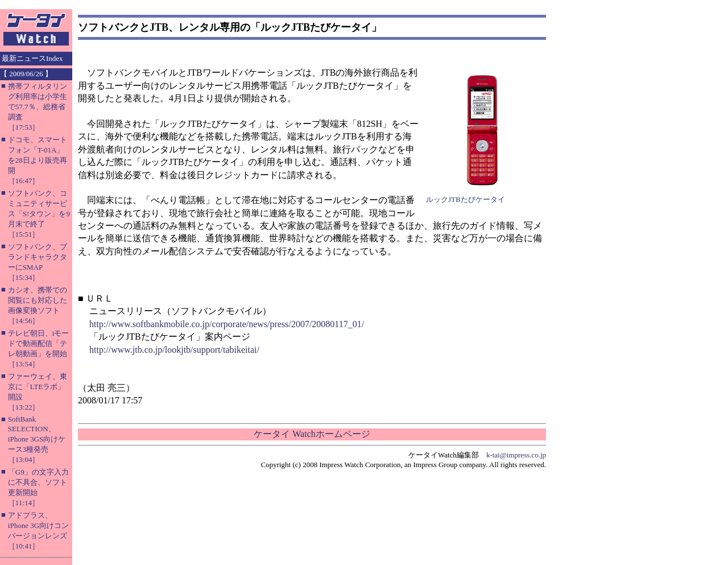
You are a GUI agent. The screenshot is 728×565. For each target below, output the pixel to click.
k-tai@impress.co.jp (516, 455)
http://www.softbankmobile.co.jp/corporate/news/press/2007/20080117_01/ (227, 324)
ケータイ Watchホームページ (312, 434)
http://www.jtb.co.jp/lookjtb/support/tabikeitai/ (174, 350)
